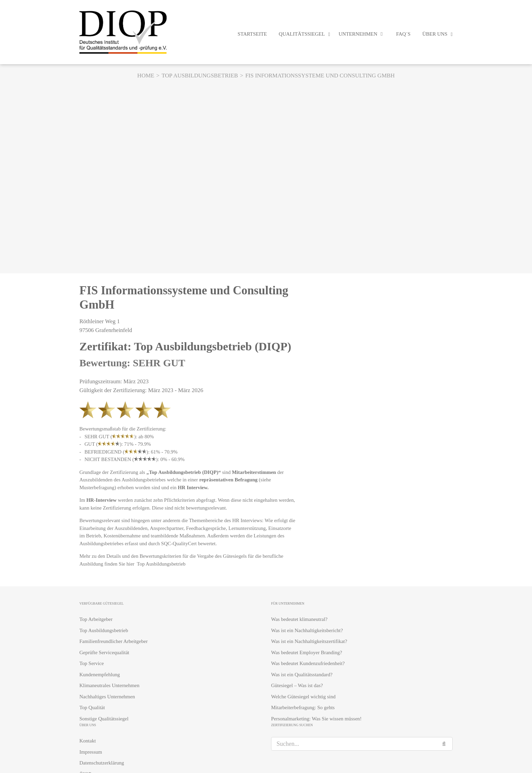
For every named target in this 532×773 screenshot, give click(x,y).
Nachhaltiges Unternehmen (107, 697)
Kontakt (88, 741)
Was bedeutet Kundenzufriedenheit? (308, 663)
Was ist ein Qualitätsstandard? (302, 675)
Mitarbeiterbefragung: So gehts (303, 707)
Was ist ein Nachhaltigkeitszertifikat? (309, 641)
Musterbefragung (97, 487)
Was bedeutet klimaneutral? (299, 619)
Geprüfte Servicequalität (104, 652)
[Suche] (446, 744)
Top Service (92, 663)
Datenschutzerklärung (102, 763)
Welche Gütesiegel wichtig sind (303, 697)
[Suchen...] (355, 744)
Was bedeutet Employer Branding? (307, 652)
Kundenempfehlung (100, 675)
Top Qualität (92, 707)
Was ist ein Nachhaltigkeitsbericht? (307, 630)
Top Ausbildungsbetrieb (162, 564)
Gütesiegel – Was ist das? (297, 685)
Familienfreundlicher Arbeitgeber (113, 641)
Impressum (91, 752)
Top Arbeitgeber (96, 619)
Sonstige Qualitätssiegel (104, 719)
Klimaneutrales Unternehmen (109, 685)
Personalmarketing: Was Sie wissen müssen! (316, 719)
